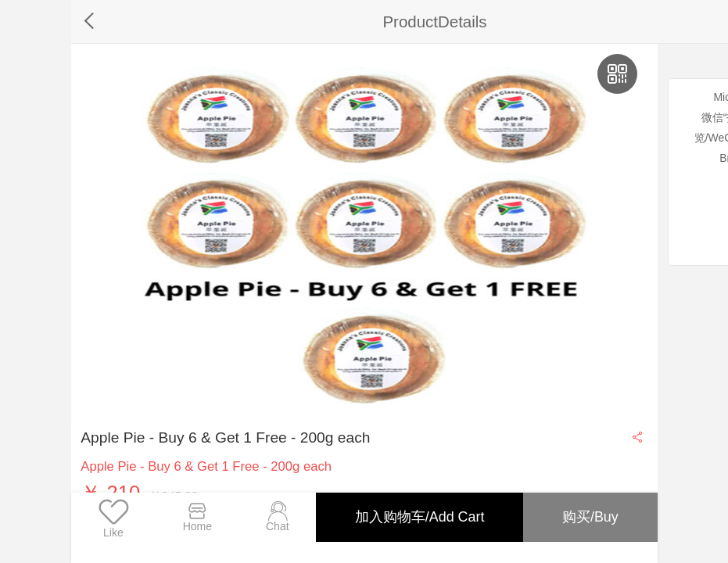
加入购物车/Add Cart (417, 517)
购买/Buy (590, 517)
